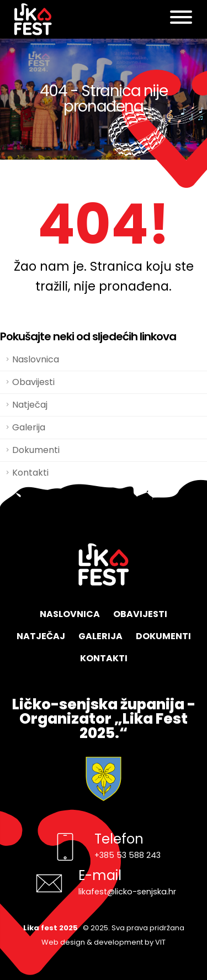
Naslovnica (36, 359)
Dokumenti (36, 450)
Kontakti (104, 658)
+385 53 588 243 (128, 855)
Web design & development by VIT (104, 942)
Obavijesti (33, 382)
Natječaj (30, 405)
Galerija (29, 427)
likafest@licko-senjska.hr (127, 892)
